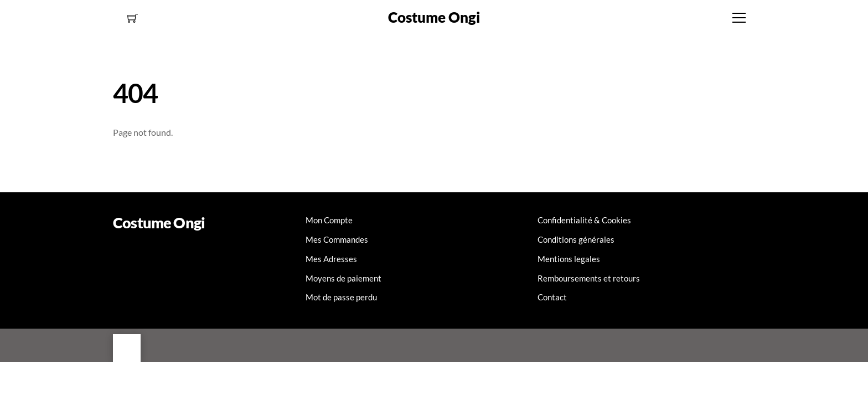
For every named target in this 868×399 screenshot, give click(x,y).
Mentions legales (569, 259)
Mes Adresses (331, 259)
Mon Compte (329, 220)
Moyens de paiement (343, 278)
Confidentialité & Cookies (584, 220)
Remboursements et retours (589, 278)
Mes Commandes (337, 239)
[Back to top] (127, 348)
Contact (552, 297)
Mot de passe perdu (341, 297)
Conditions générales (576, 239)
